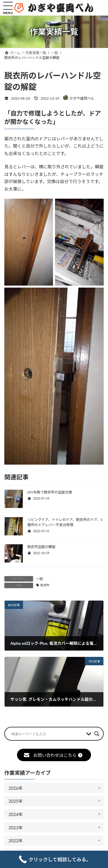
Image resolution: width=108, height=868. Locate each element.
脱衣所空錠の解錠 (41, 547)
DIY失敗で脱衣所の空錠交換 (50, 492)
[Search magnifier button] (97, 734)
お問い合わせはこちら (53, 755)
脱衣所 (45, 585)
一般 (39, 579)
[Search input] (47, 734)
